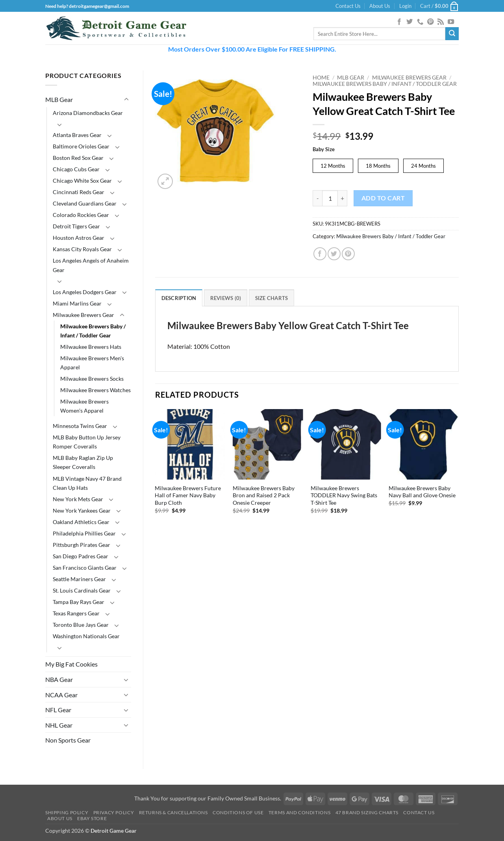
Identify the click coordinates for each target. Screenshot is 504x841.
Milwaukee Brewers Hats (91, 347)
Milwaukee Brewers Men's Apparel (92, 363)
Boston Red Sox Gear (78, 158)
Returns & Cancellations (173, 812)
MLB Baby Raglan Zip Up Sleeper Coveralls (83, 462)
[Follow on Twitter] (409, 22)
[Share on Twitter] (334, 254)
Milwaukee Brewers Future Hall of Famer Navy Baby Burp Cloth (188, 495)
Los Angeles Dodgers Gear (85, 292)
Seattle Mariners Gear (79, 579)
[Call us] (420, 22)
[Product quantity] (330, 198)
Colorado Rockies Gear (81, 215)
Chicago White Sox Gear (82, 181)
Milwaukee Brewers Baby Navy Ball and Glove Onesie (422, 492)
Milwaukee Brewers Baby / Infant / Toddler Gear (93, 331)
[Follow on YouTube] (451, 22)
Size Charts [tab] (272, 298)
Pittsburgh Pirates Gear (82, 545)
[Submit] (452, 34)
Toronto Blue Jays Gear (81, 625)
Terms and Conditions (299, 812)
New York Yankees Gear (82, 510)
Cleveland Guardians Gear (85, 203)
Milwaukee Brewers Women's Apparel (84, 406)
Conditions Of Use (238, 812)
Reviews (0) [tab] (226, 298)
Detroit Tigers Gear (76, 226)
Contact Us (348, 6)
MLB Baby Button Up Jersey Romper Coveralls (87, 442)
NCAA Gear (61, 695)
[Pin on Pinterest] (348, 254)
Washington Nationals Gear (86, 636)
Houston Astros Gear (79, 238)
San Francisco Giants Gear (85, 568)
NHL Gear (59, 725)
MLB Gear (59, 99)
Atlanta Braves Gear (77, 135)
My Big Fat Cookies (71, 664)
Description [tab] (179, 298)
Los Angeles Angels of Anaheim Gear (91, 265)
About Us (380, 6)
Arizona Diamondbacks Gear (88, 113)
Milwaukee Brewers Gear (83, 315)
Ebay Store (92, 818)
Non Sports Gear (68, 740)
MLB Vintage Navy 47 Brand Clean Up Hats (87, 483)
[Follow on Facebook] (399, 22)
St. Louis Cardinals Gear (82, 590)
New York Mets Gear (78, 499)
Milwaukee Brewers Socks (92, 379)
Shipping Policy (67, 812)
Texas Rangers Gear (76, 613)
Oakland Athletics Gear (81, 522)
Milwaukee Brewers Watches (95, 390)
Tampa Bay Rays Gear (79, 602)
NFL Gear (58, 710)
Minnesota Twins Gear (80, 426)
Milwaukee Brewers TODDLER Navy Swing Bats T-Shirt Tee (344, 495)
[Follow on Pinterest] (430, 22)
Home (321, 78)
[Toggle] (126, 100)
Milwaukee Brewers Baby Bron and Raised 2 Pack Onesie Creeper (264, 495)
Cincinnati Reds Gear (79, 192)
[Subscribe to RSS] (441, 22)
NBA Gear (59, 679)
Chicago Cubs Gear (76, 169)
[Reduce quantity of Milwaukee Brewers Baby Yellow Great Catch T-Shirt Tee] (317, 198)
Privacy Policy (114, 812)
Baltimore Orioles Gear (81, 146)
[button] (405, 6)
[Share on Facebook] (320, 254)
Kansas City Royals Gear (82, 249)
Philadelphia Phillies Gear (84, 533)
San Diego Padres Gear (81, 556)
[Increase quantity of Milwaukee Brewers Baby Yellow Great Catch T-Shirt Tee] (343, 198)
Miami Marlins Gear (77, 303)
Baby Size (324, 150)
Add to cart (383, 198)
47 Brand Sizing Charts (367, 812)
